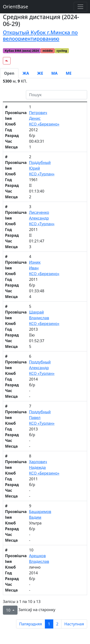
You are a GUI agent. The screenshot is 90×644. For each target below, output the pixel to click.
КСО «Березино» (44, 124)
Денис (35, 118)
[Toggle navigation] (80, 7)
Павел (35, 418)
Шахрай (36, 312)
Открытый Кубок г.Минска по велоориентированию (40, 35)
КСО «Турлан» (42, 174)
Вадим (35, 517)
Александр (39, 218)
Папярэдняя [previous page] (31, 624)
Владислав (39, 318)
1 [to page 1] (49, 624)
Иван (34, 268)
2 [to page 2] (57, 624)
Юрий (35, 168)
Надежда (37, 467)
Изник (35, 262)
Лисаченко (39, 212)
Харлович (38, 462)
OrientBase (15, 7)
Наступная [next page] (74, 624)
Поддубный (40, 162)
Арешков (37, 556)
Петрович (38, 113)
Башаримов (40, 512)
